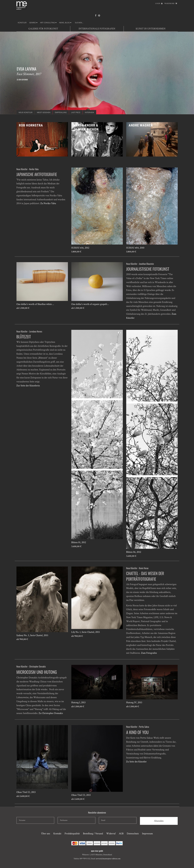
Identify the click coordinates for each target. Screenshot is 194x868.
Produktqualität (72, 834)
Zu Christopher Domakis (51, 713)
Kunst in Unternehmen (151, 29)
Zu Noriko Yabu (48, 203)
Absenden (159, 821)
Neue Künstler (26, 112)
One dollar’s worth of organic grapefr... (90, 304)
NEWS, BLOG (65, 23)
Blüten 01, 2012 (79, 542)
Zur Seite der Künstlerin (28, 386)
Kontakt (57, 834)
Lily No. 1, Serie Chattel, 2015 (86, 632)
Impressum (147, 834)
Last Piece (76, 112)
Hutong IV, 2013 (134, 702)
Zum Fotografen (149, 653)
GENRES (33, 23)
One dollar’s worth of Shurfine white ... (35, 304)
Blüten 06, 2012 (134, 552)
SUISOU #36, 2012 (80, 248)
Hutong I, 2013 (78, 702)
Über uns (46, 834)
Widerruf (111, 834)
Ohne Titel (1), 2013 (26, 792)
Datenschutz (133, 834)
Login (159, 4)
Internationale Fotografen (97, 29)
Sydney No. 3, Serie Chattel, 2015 (32, 635)
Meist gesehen (44, 112)
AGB (121, 834)
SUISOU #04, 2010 (135, 248)
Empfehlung (61, 112)
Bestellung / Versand (93, 834)
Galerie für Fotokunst (43, 29)
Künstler (22, 23)
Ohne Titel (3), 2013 (81, 795)
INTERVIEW (89, 112)
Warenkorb (171, 4)
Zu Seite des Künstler (136, 762)
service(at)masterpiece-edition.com (108, 859)
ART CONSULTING (48, 23)
